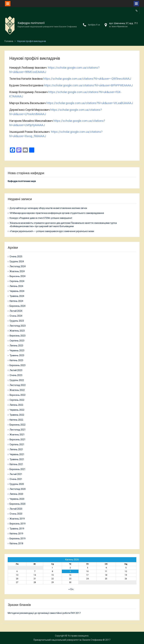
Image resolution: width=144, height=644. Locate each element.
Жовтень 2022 (17, 390)
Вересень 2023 (18, 336)
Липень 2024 (16, 286)
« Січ (71, 589)
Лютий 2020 (16, 509)
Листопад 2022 (18, 385)
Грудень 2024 (17, 261)
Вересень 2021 (18, 440)
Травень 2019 (17, 529)
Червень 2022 (17, 410)
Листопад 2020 (18, 489)
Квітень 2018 (16, 543)
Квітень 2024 (16, 301)
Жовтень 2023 (17, 331)
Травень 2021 (17, 459)
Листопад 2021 (18, 430)
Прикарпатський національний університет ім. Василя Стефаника (68, 640)
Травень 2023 (17, 355)
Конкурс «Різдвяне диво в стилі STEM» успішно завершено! (41, 218)
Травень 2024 (17, 296)
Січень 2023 (16, 375)
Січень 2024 (16, 316)
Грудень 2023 (17, 321)
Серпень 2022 (17, 400)
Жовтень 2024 (17, 271)
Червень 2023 (17, 350)
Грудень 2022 (17, 380)
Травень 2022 (17, 415)
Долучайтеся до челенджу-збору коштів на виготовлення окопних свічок (48, 208)
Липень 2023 (16, 346)
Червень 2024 (17, 291)
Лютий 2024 (16, 311)
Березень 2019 (18, 539)
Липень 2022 (16, 405)
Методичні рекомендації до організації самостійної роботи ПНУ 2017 (44, 613)
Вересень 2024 (18, 276)
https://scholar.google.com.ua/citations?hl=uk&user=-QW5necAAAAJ (87, 79)
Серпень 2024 (17, 281)
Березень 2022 (18, 425)
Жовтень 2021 (17, 435)
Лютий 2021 (16, 474)
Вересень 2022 (18, 395)
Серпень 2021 (17, 444)
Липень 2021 (16, 449)
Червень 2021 (17, 454)
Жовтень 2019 (17, 519)
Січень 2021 (16, 479)
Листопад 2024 (18, 266)
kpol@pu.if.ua (94, 25)
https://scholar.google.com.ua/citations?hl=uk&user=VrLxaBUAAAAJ (90, 103)
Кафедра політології (31, 23)
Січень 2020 (16, 514)
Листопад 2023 (18, 326)
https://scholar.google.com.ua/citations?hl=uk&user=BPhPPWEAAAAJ (88, 85)
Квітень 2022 (16, 420)
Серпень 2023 (17, 341)
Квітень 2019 (16, 534)
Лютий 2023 (16, 370)
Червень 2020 (17, 499)
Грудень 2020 (17, 484)
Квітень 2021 (16, 464)
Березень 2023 (18, 365)
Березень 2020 (18, 504)
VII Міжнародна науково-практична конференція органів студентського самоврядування (57, 213)
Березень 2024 (18, 306)
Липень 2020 (16, 494)
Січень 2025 (16, 256)
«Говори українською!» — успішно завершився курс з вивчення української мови (52, 231)
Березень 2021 (18, 469)
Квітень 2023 (16, 360)
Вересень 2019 (18, 524)
